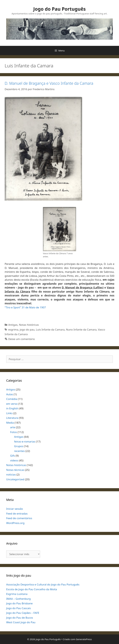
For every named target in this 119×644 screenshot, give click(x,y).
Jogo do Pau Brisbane (19, 603)
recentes (19, 451)
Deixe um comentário (22, 339)
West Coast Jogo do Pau (21, 622)
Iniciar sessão (15, 509)
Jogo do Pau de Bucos (20, 618)
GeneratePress (84, 639)
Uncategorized (15, 479)
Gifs (13, 456)
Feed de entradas (17, 514)
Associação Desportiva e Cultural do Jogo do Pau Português (43, 584)
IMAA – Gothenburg (18, 599)
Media (10, 423)
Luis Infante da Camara (50, 330)
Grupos (19, 446)
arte (13, 427)
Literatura (12, 418)
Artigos (11, 389)
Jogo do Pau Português (59, 9)
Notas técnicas (15, 470)
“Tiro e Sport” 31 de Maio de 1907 (25, 307)
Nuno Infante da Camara (81, 330)
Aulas (10, 394)
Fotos (14, 432)
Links (9, 413)
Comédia (12, 399)
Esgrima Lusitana (17, 594)
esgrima (13, 330)
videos (14, 460)
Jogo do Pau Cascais (19, 608)
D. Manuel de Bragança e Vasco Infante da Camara (49, 83)
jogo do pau (27, 330)
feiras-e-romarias (25, 441)
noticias (11, 474)
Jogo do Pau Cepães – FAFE (23, 613)
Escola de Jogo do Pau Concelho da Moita (32, 589)
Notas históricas (29, 325)
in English (12, 408)
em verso (12, 404)
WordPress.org (15, 523)
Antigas (13, 325)
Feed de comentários (19, 518)
